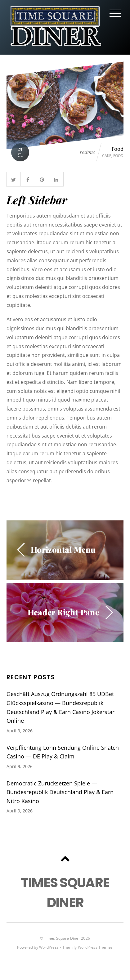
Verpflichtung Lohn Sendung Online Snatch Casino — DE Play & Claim (63, 752)
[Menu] (115, 13)
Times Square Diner (62, 938)
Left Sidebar (37, 200)
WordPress (49, 947)
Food (118, 149)
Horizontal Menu (63, 549)
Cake (107, 156)
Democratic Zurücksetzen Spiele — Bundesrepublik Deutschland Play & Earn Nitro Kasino (60, 792)
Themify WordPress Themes (88, 947)
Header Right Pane (64, 612)
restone (87, 152)
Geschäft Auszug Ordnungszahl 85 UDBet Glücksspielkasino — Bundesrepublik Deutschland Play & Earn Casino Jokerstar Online (61, 707)
